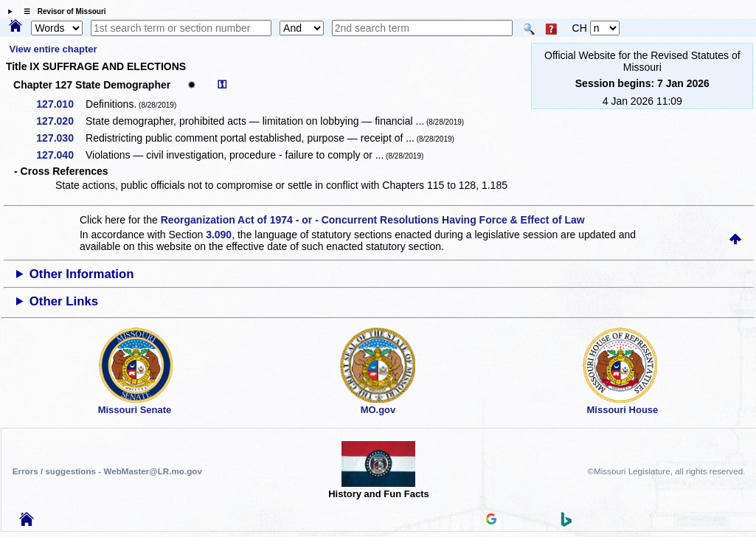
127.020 (60, 121)
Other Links (64, 301)
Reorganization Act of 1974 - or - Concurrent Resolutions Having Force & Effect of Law (373, 220)
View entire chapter (53, 49)
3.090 (219, 235)
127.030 (60, 138)
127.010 (60, 104)
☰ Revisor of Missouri (61, 11)
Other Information (82, 274)
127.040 (60, 155)
